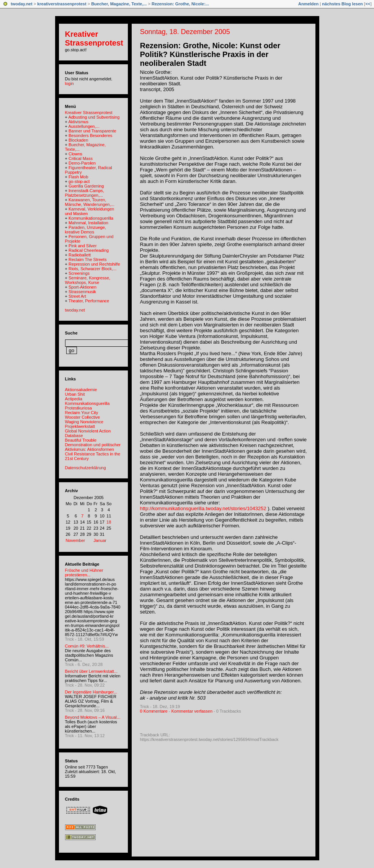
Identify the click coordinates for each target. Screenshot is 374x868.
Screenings (79, 273)
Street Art (77, 296)
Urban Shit (75, 394)
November (76, 540)
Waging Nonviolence (84, 422)
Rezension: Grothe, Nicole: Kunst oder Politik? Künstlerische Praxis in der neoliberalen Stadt (210, 54)
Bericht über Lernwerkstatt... (91, 671)
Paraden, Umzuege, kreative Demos (86, 230)
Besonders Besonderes (90, 135)
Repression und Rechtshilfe (94, 264)
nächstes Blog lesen (342, 4)
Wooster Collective (83, 417)
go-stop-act (79, 181)
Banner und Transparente (92, 131)
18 (109, 522)
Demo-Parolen (82, 163)
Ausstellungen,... (84, 126)
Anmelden (308, 4)
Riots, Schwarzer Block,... (92, 269)
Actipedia (74, 399)
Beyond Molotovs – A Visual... (93, 717)
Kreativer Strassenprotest (94, 38)
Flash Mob (78, 177)
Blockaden (78, 140)
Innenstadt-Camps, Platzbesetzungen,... (85, 193)
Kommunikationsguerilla (91, 218)
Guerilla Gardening (86, 186)
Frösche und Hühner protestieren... (84, 573)
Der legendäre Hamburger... (91, 692)
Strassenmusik (82, 292)
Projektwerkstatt (80, 426)
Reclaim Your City (82, 413)
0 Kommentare (154, 711)
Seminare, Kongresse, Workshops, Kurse (88, 280)
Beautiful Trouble (81, 440)
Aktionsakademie (81, 390)
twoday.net (22, 4)
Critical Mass (81, 158)
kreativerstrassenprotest (62, 4)
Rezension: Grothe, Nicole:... (180, 4)
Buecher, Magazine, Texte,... (119, 4)
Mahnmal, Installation (88, 223)
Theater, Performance (89, 301)
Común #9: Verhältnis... (87, 646)
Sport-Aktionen (82, 287)
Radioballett (80, 255)
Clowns (75, 154)
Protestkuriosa (78, 408)
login (69, 83)
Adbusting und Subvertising (94, 117)
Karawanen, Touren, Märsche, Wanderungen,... (90, 202)
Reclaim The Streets (87, 259)
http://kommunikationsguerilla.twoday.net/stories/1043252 (203, 508)
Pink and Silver (82, 246)
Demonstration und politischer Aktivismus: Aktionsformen (93, 447)
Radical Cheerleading (89, 250)
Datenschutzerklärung (86, 468)
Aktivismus (78, 122)
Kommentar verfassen (192, 711)
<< (368, 4)
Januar (100, 540)
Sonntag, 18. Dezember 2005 (185, 32)
